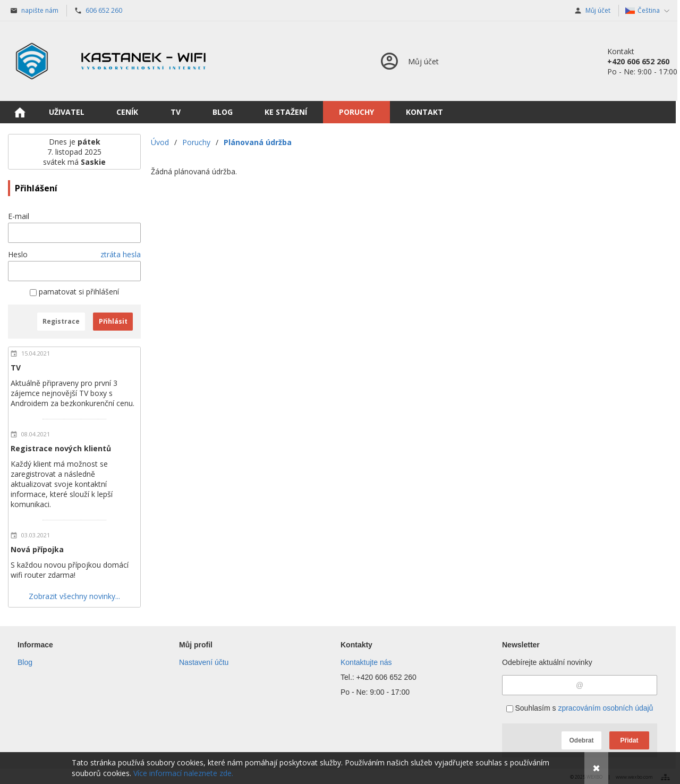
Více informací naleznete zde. (183, 773)
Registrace (61, 321)
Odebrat (581, 740)
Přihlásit (113, 321)
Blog (25, 662)
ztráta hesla (121, 254)
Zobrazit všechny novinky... (74, 596)
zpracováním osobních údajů (605, 708)
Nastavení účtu (204, 662)
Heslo (18, 254)
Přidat (629, 740)
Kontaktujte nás (366, 662)
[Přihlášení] (409, 61)
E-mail (19, 216)
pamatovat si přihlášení (74, 292)
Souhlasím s (580, 708)
